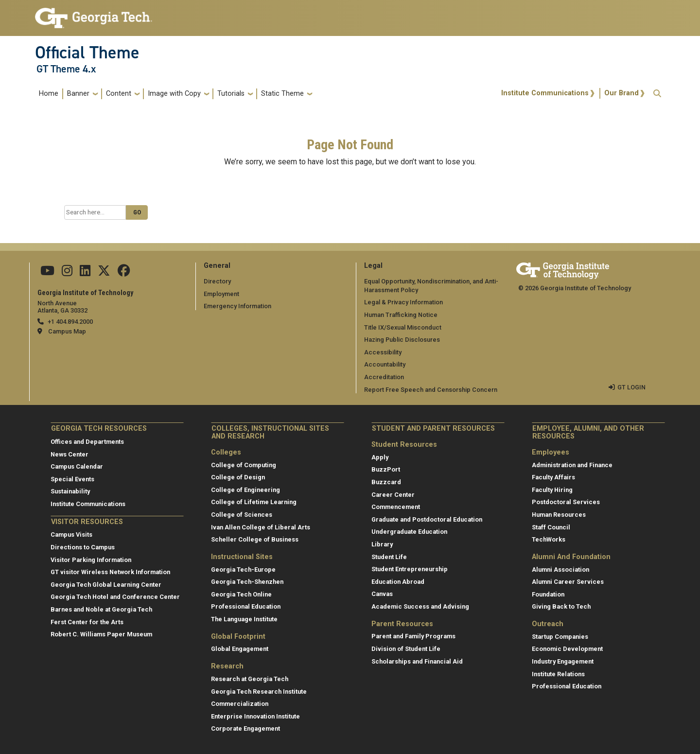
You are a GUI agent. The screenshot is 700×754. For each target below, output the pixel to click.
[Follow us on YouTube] (47, 273)
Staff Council (551, 527)
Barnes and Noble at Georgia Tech (101, 609)
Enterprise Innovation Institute (255, 716)
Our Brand (621, 93)
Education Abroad (398, 582)
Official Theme (87, 53)
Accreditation (384, 377)
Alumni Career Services (568, 582)
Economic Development (567, 649)
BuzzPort (386, 469)
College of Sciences (242, 515)
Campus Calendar (77, 466)
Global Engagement (240, 649)
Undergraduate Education (409, 532)
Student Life (389, 557)
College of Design (238, 477)
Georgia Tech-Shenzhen (247, 582)
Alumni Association (560, 570)
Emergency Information (237, 306)
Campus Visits (71, 535)
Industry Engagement (563, 661)
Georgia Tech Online (241, 594)
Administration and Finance (572, 465)
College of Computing (244, 465)
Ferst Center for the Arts (87, 622)
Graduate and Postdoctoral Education (427, 519)
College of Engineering (245, 490)
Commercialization (240, 704)
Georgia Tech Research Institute (259, 692)
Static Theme (282, 94)
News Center (70, 454)
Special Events (72, 479)
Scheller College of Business (255, 539)
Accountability (385, 364)
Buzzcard (386, 482)
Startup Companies (560, 637)
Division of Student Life (406, 649)
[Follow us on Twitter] (104, 273)
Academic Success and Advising (420, 606)
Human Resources (559, 515)
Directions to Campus (83, 547)
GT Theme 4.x (66, 69)
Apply (380, 457)
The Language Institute (244, 619)
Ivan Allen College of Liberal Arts (261, 527)
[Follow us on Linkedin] (85, 273)
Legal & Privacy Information (403, 302)
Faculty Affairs (553, 477)
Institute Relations (558, 674)
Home (49, 94)
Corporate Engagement (245, 728)
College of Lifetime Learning (254, 502)
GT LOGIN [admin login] (631, 387)
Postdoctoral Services (566, 502)
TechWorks (549, 539)
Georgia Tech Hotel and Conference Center (115, 597)
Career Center (393, 495)
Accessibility (383, 352)
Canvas (382, 594)
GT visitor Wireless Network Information (110, 572)
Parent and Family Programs (413, 636)
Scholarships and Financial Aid (417, 661)
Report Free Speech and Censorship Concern (431, 390)
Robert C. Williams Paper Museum (101, 634)
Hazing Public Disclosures (402, 340)
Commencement (396, 507)
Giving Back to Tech (561, 606)
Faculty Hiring (552, 490)
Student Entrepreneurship (410, 569)
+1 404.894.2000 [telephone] (70, 322)
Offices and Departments (87, 442)
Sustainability (70, 491)
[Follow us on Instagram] (67, 273)
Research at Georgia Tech (250, 679)
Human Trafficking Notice (401, 315)
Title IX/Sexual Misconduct (403, 327)
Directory (217, 281)
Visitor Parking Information (91, 560)
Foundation (548, 594)
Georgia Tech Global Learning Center (106, 585)
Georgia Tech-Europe (243, 570)
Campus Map (67, 331)
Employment (221, 294)
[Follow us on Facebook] (124, 273)
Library (382, 544)
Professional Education (246, 606)
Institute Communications (545, 93)
